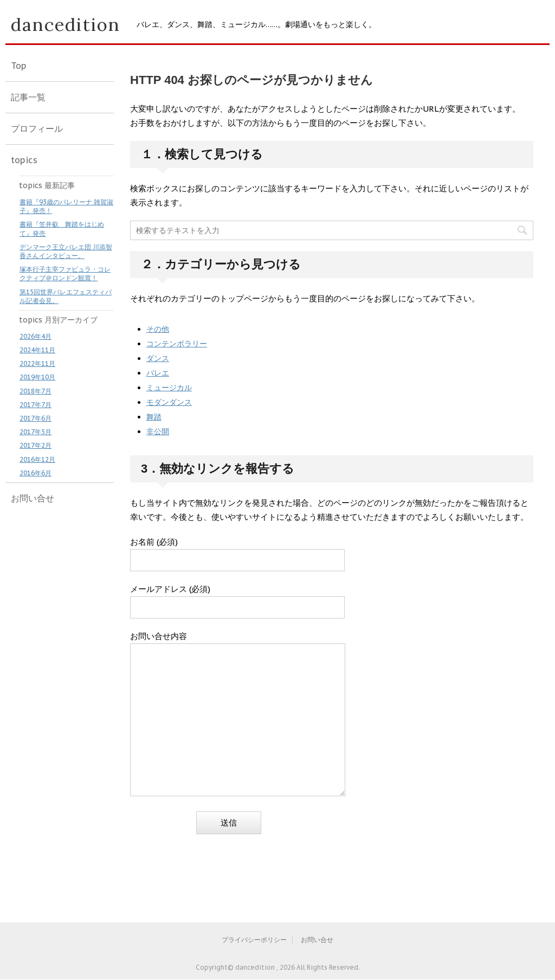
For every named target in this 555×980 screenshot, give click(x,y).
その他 (158, 329)
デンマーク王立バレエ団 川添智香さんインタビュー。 (66, 251)
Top (19, 66)
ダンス (158, 358)
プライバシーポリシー (254, 940)
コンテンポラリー (177, 344)
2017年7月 (36, 405)
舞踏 (154, 417)
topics (24, 160)
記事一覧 (28, 97)
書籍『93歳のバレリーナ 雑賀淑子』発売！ (66, 206)
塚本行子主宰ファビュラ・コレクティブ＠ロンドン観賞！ (65, 273)
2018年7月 (36, 391)
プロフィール (37, 128)
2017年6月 (36, 418)
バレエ (158, 373)
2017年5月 (36, 432)
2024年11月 (37, 350)
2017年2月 (36, 445)
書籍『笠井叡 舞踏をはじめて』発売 (62, 228)
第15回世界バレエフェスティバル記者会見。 (66, 296)
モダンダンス (169, 402)
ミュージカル (169, 388)
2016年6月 (36, 473)
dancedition (66, 24)
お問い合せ (33, 498)
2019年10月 (37, 377)
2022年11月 (37, 363)
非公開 (158, 431)
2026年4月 (36, 336)
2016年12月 (37, 459)
